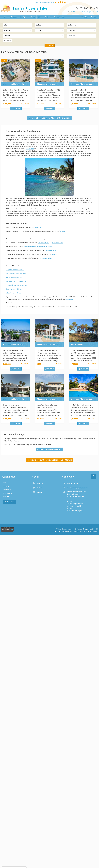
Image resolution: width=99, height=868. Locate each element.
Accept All (9, 862)
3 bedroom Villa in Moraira (81, 399)
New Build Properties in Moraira (16, 285)
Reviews (48, 17)
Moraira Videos (43, 243)
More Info (16, 108)
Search (50, 45)
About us (13, 17)
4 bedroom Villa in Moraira (14, 84)
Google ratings (43, 2)
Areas (33, 17)
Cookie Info (7, 490)
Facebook (40, 483)
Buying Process (59, 17)
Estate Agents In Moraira (14, 289)
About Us (38, 227)
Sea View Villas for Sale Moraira (17, 281)
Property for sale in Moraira (15, 270)
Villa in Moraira (77, 345)
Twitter (39, 488)
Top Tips (23, 17)
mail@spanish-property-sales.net (84, 12)
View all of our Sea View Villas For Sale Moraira (50, 118)
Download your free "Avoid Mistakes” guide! (38, 247)
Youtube (40, 492)
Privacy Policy (8, 493)
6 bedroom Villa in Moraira (47, 399)
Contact (93, 17)
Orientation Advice (46, 258)
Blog (40, 17)
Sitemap (6, 486)
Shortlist (84, 17)
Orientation (30, 149)
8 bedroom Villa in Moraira (14, 345)
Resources (7, 497)
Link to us (9, 502)
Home (5, 17)
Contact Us (69, 299)
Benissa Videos (58, 243)
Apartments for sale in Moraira (16, 274)
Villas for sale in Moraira (14, 293)
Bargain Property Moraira (14, 278)
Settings (19, 862)
